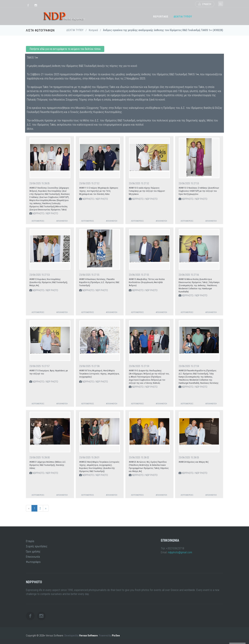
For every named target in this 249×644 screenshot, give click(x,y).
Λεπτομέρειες (38, 221)
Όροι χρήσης (33, 551)
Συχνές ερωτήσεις (37, 546)
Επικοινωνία (33, 557)
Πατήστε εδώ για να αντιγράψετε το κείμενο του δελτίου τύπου (65, 49)
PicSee (116, 636)
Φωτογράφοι (33, 562)
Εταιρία (30, 541)
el (221, 4)
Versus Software (88, 636)
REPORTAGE (161, 17)
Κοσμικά (93, 30)
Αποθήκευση (62, 221)
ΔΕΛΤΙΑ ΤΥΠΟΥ (183, 17)
